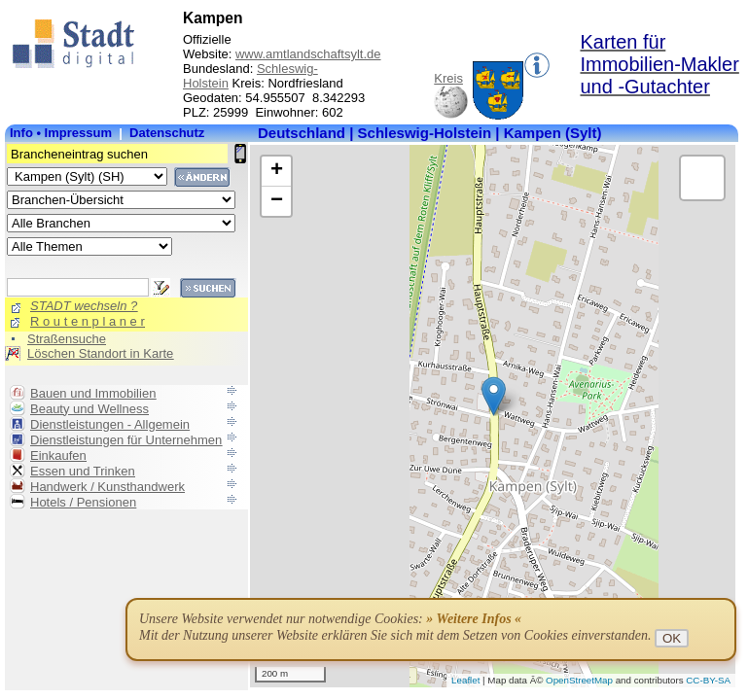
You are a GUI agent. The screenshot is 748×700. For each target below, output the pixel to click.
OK (672, 638)
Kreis (448, 78)
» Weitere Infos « (474, 619)
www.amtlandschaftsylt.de (308, 54)
